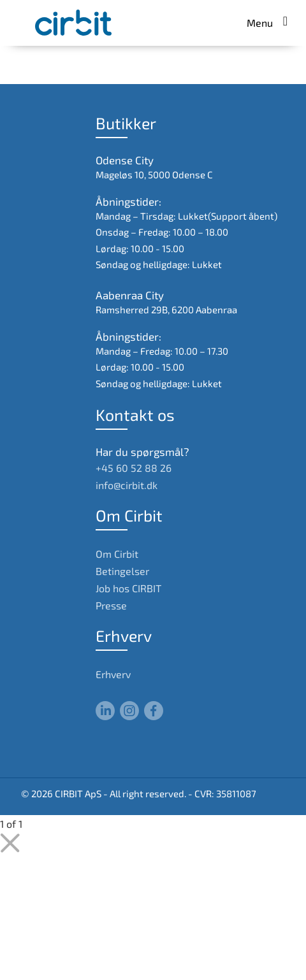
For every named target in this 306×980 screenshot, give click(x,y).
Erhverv (113, 674)
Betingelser (122, 571)
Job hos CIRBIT (128, 588)
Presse (111, 605)
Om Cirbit (117, 554)
